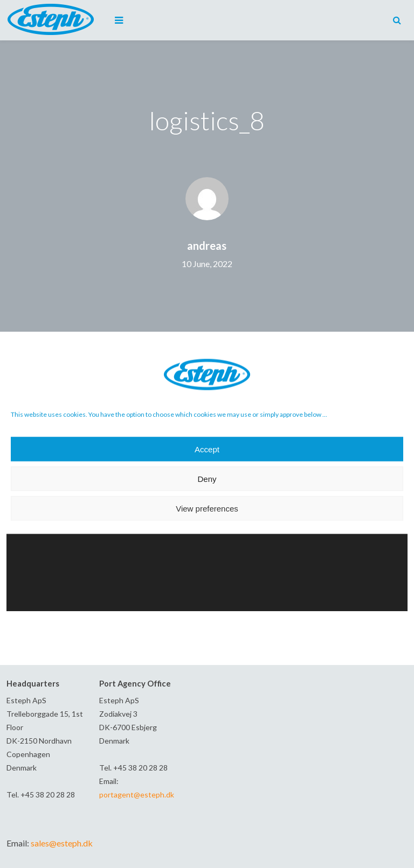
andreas (207, 246)
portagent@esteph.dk (137, 794)
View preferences (207, 508)
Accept (207, 449)
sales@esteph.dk (62, 843)
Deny (207, 478)
